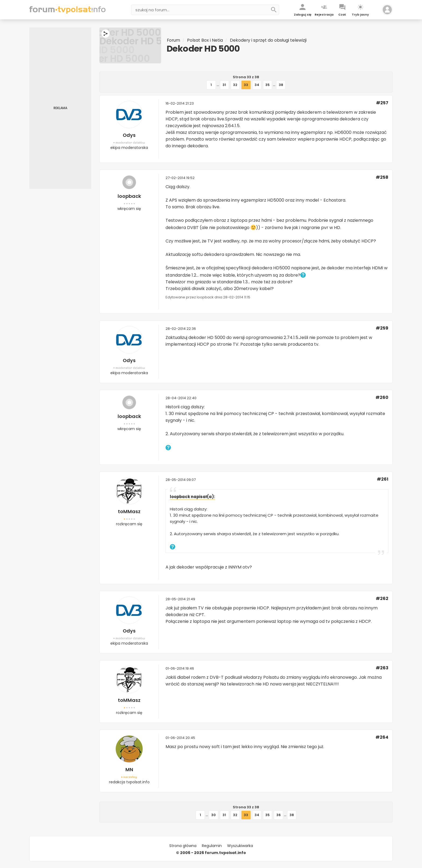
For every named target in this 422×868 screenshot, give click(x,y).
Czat (342, 15)
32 (235, 85)
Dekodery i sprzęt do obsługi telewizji (269, 40)
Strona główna (183, 846)
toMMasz (129, 511)
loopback (129, 196)
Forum (174, 40)
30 (214, 815)
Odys (129, 135)
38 (281, 85)
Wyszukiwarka (240, 846)
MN (129, 769)
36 (278, 815)
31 (225, 85)
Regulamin (212, 846)
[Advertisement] (60, 108)
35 (268, 85)
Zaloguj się (303, 15)
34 (257, 85)
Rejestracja (324, 15)
